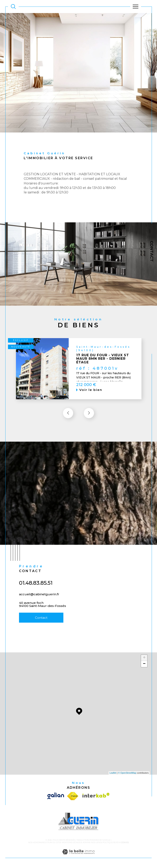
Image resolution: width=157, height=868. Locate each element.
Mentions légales (71, 842)
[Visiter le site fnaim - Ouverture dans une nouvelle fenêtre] (73, 796)
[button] (89, 419)
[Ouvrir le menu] (136, 7)
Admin (86, 842)
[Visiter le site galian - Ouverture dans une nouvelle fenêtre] (56, 796)
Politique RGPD (111, 842)
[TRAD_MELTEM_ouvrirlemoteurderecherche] (13, 7)
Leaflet (113, 773)
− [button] (144, 664)
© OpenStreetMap (127, 773)
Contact (152, 251)
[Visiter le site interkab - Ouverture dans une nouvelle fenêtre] (95, 796)
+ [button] (144, 658)
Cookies (125, 843)
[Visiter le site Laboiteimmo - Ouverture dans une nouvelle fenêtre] (78, 856)
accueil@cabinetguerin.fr (39, 600)
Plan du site (54, 842)
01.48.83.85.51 (36, 589)
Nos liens (96, 842)
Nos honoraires (37, 842)
